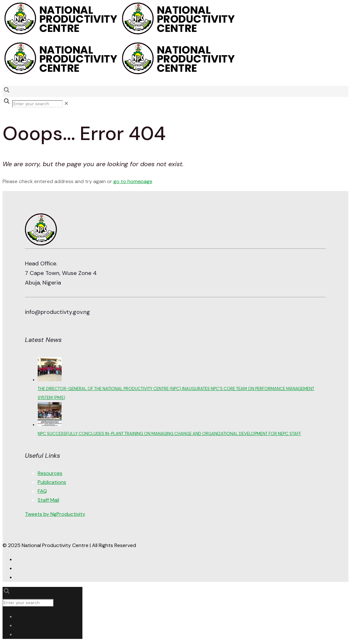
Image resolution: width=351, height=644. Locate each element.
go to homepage (133, 181)
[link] (66, 104)
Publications (52, 482)
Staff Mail (48, 500)
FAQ (42, 491)
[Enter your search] (38, 104)
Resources (50, 473)
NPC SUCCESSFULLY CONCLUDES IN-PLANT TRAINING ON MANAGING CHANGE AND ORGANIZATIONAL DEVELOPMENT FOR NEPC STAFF (169, 434)
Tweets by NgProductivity (55, 514)
